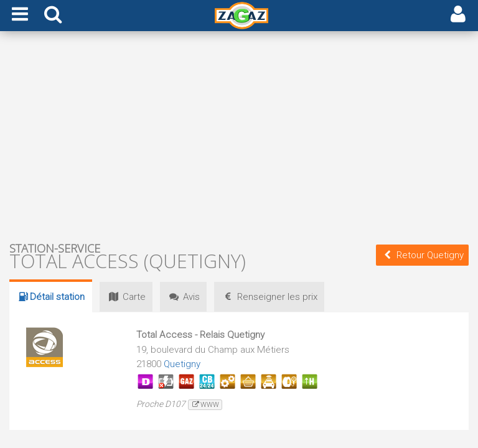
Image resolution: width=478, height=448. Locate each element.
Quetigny (182, 364)
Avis (185, 297)
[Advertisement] (239, 136)
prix (272, 297)
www (205, 405)
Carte (126, 297)
